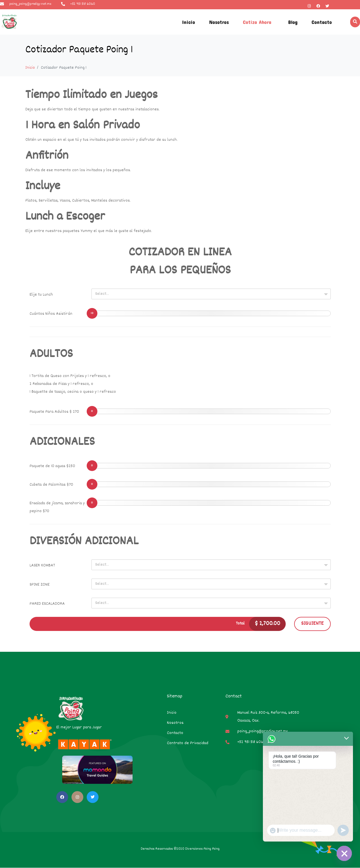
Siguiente (312, 624)
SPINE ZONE (40, 585)
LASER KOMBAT (42, 565)
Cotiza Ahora (257, 22)
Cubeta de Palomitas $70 (51, 485)
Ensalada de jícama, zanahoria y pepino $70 (57, 507)
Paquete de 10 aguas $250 (52, 466)
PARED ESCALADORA (47, 604)
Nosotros (219, 22)
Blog (293, 22)
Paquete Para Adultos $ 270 (54, 412)
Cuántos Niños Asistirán (51, 314)
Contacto (322, 22)
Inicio (189, 22)
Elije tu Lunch (41, 295)
